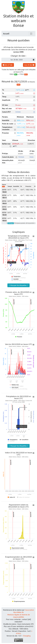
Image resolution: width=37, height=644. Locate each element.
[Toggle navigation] (31, 34)
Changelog (27, 636)
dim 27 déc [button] (8, 65)
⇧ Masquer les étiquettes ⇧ (18, 285)
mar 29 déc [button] (29, 65)
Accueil (6, 34)
